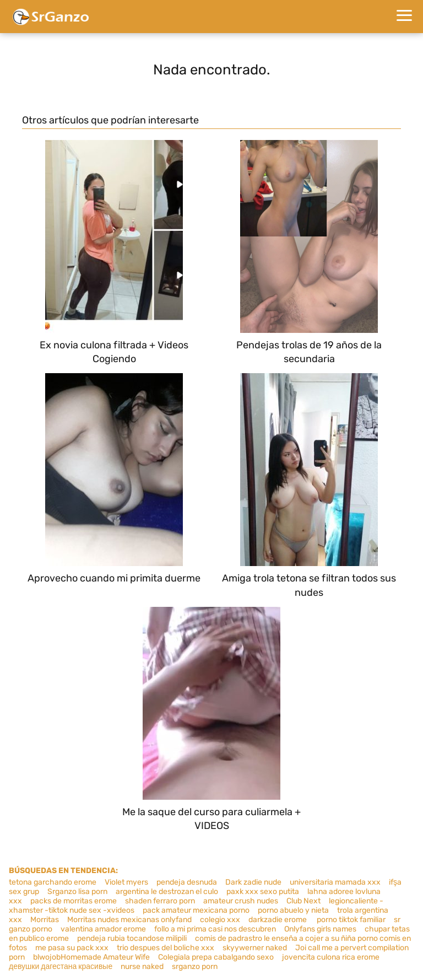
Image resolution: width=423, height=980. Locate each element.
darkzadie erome (278, 920)
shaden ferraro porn (160, 901)
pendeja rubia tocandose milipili (132, 938)
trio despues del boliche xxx (166, 948)
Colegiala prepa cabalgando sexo (216, 957)
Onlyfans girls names (320, 929)
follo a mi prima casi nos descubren (215, 929)
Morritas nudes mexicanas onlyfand (129, 920)
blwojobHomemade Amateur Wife (91, 957)
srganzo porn (195, 966)
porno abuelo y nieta (293, 910)
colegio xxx (220, 920)
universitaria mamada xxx (335, 882)
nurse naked (142, 966)
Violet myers (126, 882)
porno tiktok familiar (351, 920)
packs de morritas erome (74, 901)
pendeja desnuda (187, 882)
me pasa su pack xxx (72, 948)
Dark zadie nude (253, 882)
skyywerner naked (255, 948)
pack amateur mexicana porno (196, 910)
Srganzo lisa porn (77, 892)
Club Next (303, 901)
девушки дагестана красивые (61, 966)
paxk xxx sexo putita (263, 892)
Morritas (45, 920)
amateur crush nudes (241, 901)
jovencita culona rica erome (331, 957)
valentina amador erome (103, 929)
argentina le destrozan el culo (167, 892)
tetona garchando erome (53, 882)
